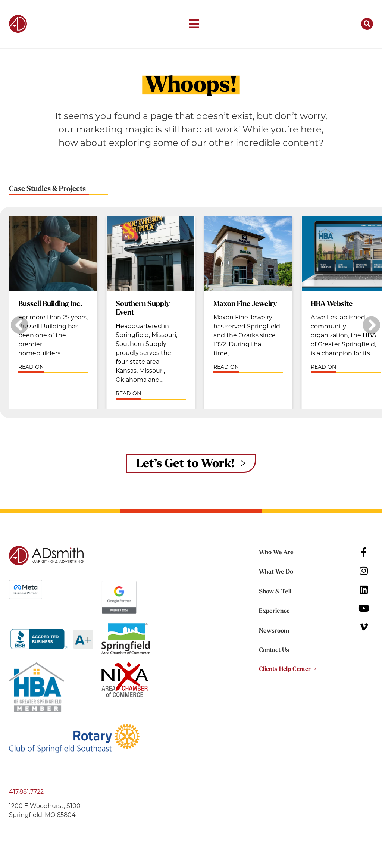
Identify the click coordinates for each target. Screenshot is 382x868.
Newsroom (274, 631)
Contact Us (274, 650)
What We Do (276, 573)
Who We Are (276, 553)
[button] (194, 24)
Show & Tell (275, 592)
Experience (274, 612)
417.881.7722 (26, 793)
